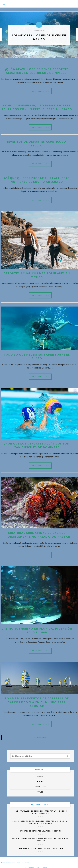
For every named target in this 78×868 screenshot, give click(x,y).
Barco (40, 781)
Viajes (40, 797)
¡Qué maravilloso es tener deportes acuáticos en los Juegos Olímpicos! (40, 817)
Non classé (40, 792)
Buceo (40, 786)
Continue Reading (41, 91)
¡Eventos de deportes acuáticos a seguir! (40, 836)
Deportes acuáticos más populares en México (40, 853)
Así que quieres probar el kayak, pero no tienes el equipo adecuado (40, 845)
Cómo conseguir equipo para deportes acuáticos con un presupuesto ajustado (36, 109)
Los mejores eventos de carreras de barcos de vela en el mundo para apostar (36, 707)
